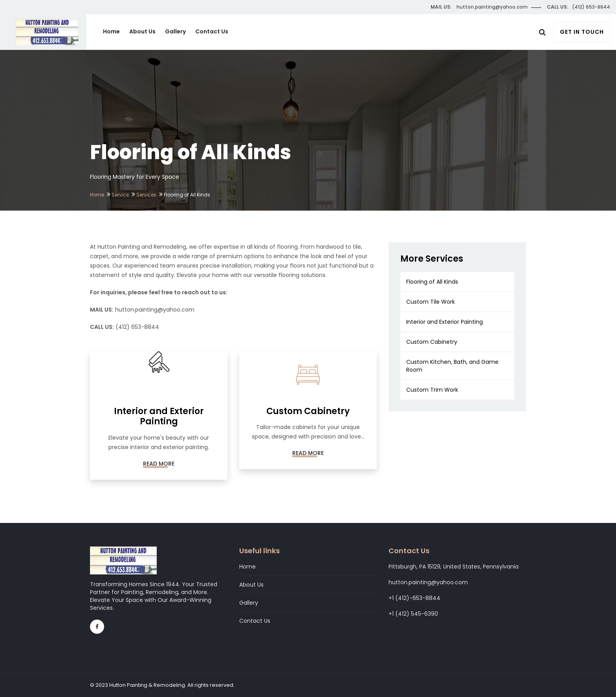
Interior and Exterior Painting (445, 322)
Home (111, 31)
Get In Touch (582, 32)
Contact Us (212, 31)
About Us (142, 31)
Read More (159, 464)
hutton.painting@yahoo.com (155, 310)
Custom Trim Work (432, 390)
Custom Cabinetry (432, 342)
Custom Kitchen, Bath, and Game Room (452, 366)
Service (120, 195)
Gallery (175, 31)
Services (146, 195)
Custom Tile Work (431, 302)
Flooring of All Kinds (432, 282)
